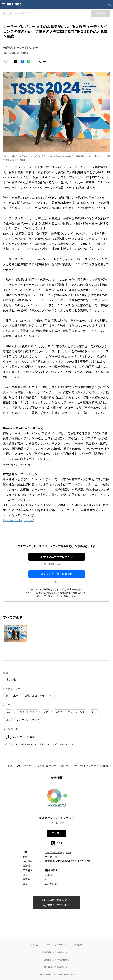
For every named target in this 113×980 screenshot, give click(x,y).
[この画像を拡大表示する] (16, 633)
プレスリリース (25, 766)
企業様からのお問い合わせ (57, 960)
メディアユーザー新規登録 (57, 574)
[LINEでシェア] (29, 62)
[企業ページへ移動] (56, 799)
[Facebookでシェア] (22, 62)
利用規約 (79, 945)
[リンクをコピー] (45, 62)
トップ (9, 766)
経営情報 (11, 680)
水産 (8, 712)
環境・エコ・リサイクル (38, 696)
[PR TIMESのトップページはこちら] (14, 4)
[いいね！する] (6, 62)
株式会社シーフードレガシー (53, 766)
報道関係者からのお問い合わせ (57, 952)
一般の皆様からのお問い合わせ (57, 967)
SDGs (94, 712)
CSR (8, 720)
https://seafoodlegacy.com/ (18, 520)
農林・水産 (12, 696)
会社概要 (34, 945)
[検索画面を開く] (109, 4)
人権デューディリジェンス (70, 712)
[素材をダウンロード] (39, 62)
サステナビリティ (27, 712)
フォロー (57, 833)
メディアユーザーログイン (57, 557)
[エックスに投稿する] (16, 62)
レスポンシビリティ (28, 720)
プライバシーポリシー (57, 945)
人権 (46, 712)
